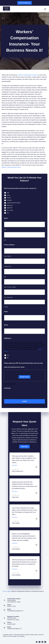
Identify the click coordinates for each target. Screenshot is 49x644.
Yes (8, 355)
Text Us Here (25, 3)
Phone (7, 325)
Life (8, 213)
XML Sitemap (21, 636)
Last (5, 240)
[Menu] (45, 9)
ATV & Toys (10, 210)
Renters (9, 198)
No (8, 358)
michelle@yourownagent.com (15, 611)
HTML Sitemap (12, 636)
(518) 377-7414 (11, 606)
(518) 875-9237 (11, 624)
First (5, 230)
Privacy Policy (34, 635)
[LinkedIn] (42, 642)
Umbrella (9, 200)
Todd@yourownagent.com (14, 629)
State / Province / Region (10, 287)
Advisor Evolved (25, 635)
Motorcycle (10, 205)
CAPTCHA (7, 388)
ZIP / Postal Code (8, 297)
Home (8, 195)
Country (6, 307)
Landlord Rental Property (14, 203)
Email (7, 312)
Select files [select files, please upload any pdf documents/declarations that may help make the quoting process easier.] (25, 377)
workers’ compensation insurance (28, 75)
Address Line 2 (8, 266)
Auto (8, 193)
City (5, 277)
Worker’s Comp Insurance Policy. (11, 167)
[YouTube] (45, 642)
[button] (24, 447)
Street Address (8, 256)
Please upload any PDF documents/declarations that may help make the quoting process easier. (23, 365)
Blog (9, 591)
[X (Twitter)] (40, 642)
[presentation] (17, 394)
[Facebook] (37, 642)
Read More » (15, 465)
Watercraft (10, 208)
